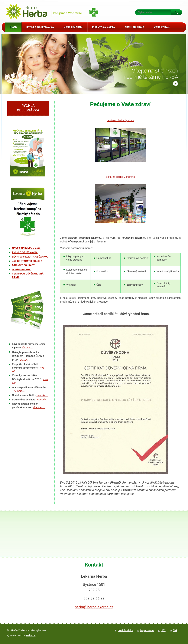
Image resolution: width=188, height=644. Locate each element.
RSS (164, 630)
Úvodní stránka (125, 630)
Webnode (31, 635)
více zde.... (25, 360)
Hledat (177, 12)
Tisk (175, 630)
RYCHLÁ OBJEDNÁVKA (25, 252)
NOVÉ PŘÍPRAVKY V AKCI (26, 248)
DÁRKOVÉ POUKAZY (23, 265)
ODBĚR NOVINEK (21, 269)
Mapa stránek (147, 630)
